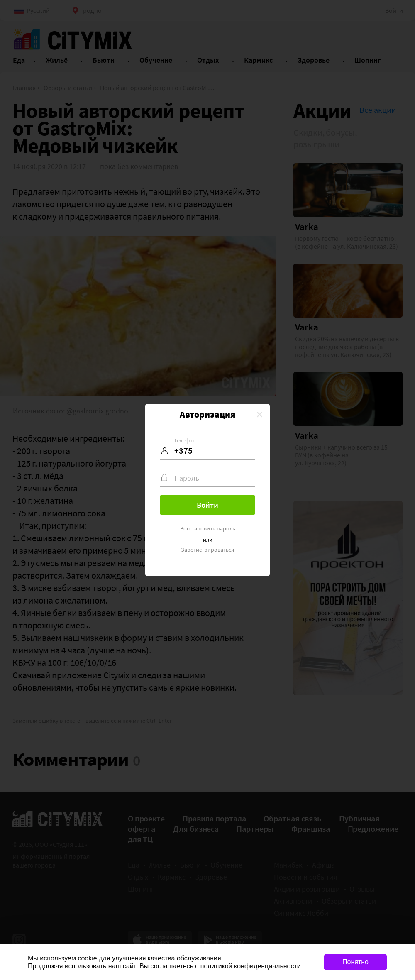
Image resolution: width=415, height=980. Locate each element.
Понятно (355, 962)
